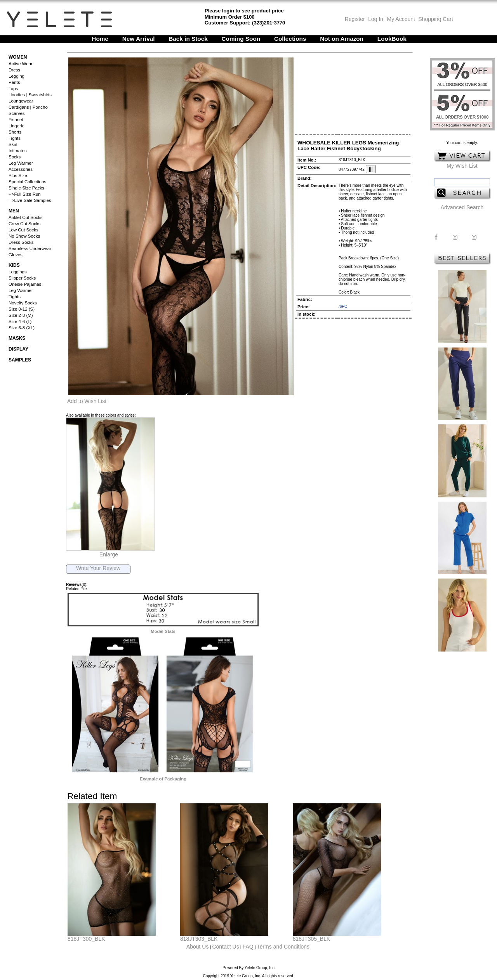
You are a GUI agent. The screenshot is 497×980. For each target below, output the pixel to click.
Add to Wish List (87, 401)
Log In (376, 19)
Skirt (13, 144)
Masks (17, 338)
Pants (14, 82)
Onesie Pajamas (25, 284)
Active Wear (21, 64)
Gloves (16, 255)
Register (355, 19)
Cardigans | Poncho (28, 107)
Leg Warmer (21, 163)
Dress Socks (21, 242)
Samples (20, 360)
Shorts (15, 132)
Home (100, 39)
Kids (14, 265)
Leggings (18, 272)
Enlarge (109, 554)
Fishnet (16, 120)
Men (14, 211)
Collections (290, 39)
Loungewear (21, 101)
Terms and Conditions (283, 947)
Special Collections (27, 182)
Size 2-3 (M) (21, 315)
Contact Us (225, 947)
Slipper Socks (22, 278)
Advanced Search (462, 207)
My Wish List (462, 166)
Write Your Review (98, 568)
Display (18, 349)
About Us (198, 947)
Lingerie (17, 126)
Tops (13, 89)
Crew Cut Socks (24, 224)
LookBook (392, 39)
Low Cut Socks (23, 230)
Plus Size (18, 175)
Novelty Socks (23, 303)
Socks (15, 157)
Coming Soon (241, 39)
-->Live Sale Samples (30, 200)
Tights (15, 138)
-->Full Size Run (25, 194)
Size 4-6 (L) (20, 321)
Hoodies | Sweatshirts (30, 95)
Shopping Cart (436, 19)
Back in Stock (188, 39)
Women (18, 57)
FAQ (248, 947)
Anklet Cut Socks (26, 217)
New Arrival (139, 39)
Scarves (17, 113)
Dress (14, 70)
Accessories (21, 169)
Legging (17, 76)
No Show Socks (24, 236)
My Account (400, 19)
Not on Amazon (342, 39)
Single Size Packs (26, 188)
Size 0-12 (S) (22, 309)
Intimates (18, 151)
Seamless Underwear (30, 248)
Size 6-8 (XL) (22, 328)
